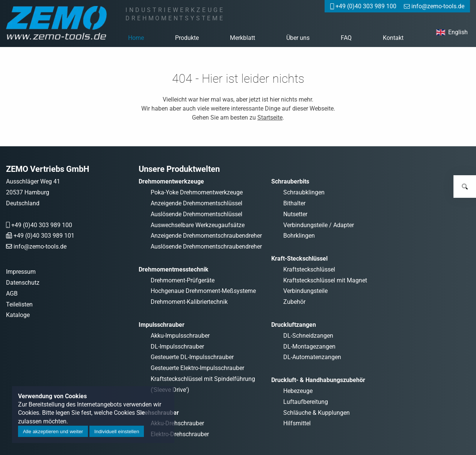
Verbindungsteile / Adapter (319, 225)
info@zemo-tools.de (40, 246)
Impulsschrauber (162, 325)
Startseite (270, 118)
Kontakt (393, 38)
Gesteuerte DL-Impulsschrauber (192, 357)
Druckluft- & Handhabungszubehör (318, 380)
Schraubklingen (304, 192)
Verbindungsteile (305, 291)
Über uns (298, 38)
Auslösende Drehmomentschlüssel (196, 214)
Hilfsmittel (297, 423)
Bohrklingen (299, 236)
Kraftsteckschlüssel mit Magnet (325, 280)
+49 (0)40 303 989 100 (42, 225)
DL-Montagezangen (309, 347)
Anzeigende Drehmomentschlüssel (196, 203)
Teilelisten (19, 304)
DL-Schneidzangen (308, 336)
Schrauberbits (290, 181)
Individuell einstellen (117, 431)
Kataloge (18, 315)
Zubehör (294, 302)
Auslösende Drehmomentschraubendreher (206, 246)
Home (136, 38)
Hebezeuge (298, 391)
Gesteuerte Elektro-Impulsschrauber (197, 368)
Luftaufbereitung (306, 402)
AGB (12, 293)
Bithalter (294, 203)
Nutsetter (295, 214)
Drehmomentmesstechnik (174, 269)
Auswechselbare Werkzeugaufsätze (198, 225)
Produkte (187, 38)
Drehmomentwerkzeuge (171, 181)
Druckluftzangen (294, 325)
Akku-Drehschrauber (177, 423)
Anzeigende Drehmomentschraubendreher (206, 236)
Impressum (21, 272)
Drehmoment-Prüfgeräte (183, 280)
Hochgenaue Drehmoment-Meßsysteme (203, 291)
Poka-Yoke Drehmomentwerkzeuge (197, 192)
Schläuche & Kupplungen (317, 413)
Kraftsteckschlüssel (309, 269)
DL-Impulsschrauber (177, 347)
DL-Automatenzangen (312, 357)
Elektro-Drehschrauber (180, 434)
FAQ (346, 38)
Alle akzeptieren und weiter (53, 431)
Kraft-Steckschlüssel (299, 259)
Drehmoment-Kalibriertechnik (189, 302)
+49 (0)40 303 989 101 (44, 236)
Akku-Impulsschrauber (180, 336)
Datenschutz (23, 283)
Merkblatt (243, 38)
